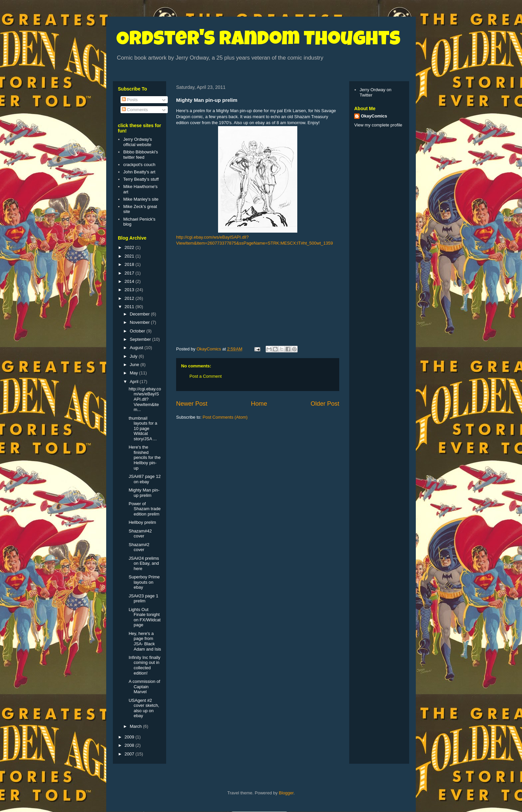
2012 (130, 298)
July (134, 356)
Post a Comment (206, 376)
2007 (130, 754)
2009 (130, 737)
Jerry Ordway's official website (137, 142)
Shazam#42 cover (140, 534)
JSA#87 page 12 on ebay (144, 479)
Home (259, 404)
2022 (130, 247)
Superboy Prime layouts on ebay (144, 582)
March (136, 726)
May (134, 373)
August (137, 348)
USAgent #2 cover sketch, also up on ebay (144, 708)
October (138, 331)
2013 (130, 290)
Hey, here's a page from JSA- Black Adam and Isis (145, 641)
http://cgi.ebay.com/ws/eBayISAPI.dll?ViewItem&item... (145, 399)
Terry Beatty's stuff (141, 179)
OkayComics (374, 116)
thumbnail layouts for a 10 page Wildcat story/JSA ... (143, 428)
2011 (130, 307)
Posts (130, 100)
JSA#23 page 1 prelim (143, 599)
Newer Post (192, 404)
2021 (130, 256)
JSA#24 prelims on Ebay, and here (144, 563)
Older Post (325, 404)
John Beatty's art (139, 172)
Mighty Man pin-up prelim (144, 493)
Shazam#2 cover (139, 547)
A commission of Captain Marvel (144, 687)
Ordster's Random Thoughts (258, 41)
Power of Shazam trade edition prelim (144, 509)
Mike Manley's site (141, 199)
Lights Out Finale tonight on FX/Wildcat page (144, 617)
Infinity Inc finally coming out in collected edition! (144, 665)
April (135, 382)
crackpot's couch (139, 165)
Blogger (286, 793)
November (140, 322)
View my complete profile (378, 125)
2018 (130, 264)
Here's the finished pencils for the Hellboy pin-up (144, 457)
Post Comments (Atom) (225, 417)
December (140, 314)
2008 (130, 745)
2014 (130, 281)
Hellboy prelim (142, 522)
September (141, 339)
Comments (135, 110)
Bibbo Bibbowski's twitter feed (140, 155)
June (135, 365)
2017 (130, 273)
